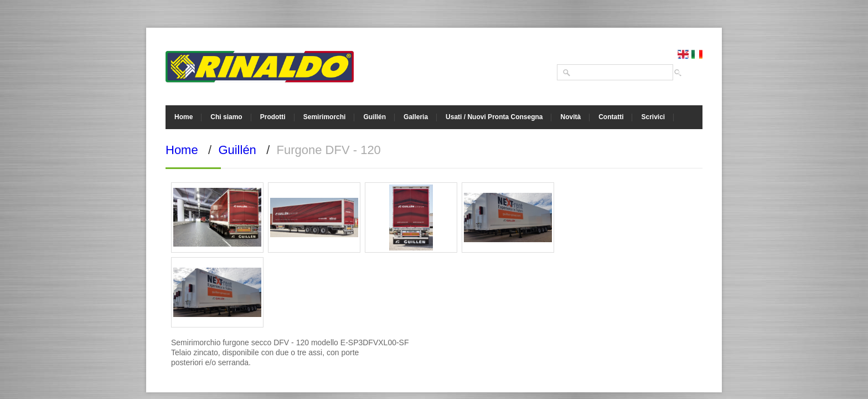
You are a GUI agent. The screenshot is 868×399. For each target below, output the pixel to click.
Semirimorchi (325, 117)
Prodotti (273, 117)
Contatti (611, 117)
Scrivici (653, 117)
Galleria (416, 117)
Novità (570, 117)
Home (184, 117)
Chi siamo (226, 117)
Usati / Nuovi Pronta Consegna (494, 117)
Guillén (374, 117)
